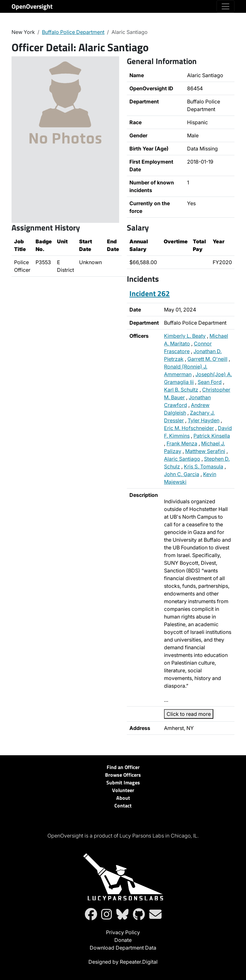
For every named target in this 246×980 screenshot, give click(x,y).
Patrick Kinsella (212, 436)
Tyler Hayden (204, 420)
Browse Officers (123, 775)
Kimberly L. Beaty (185, 336)
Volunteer (123, 790)
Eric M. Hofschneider (189, 428)
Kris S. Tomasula (204, 466)
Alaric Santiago (182, 459)
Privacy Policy (123, 932)
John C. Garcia (182, 474)
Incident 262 (150, 293)
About (123, 798)
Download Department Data (123, 948)
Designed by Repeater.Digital (123, 962)
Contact (123, 806)
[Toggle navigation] (225, 6)
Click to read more (189, 714)
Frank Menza (182, 443)
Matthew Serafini (205, 451)
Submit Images (123, 782)
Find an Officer (123, 767)
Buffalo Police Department (73, 32)
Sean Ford (210, 382)
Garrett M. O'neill (207, 359)
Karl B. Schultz (181, 390)
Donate (123, 940)
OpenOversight (32, 6)
